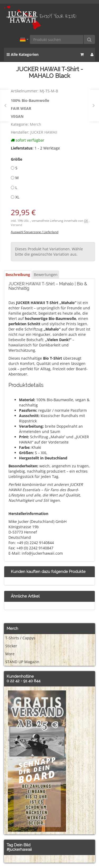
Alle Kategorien (23, 54)
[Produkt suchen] (57, 39)
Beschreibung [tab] (18, 275)
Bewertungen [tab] (46, 275)
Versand (16, 225)
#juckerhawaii (19, 849)
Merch (36, 124)
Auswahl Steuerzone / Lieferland (35, 232)
